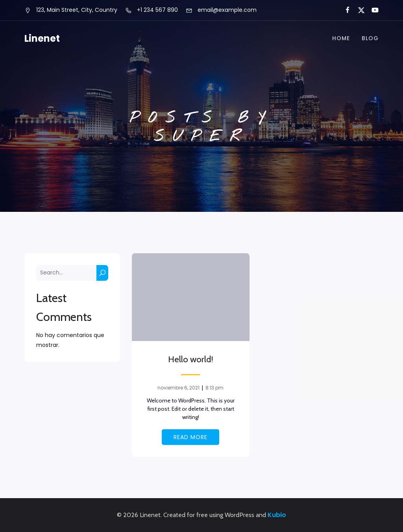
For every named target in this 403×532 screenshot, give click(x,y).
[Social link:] (344, 10)
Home (341, 39)
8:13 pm (214, 388)
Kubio (277, 515)
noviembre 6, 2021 (178, 388)
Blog (370, 39)
